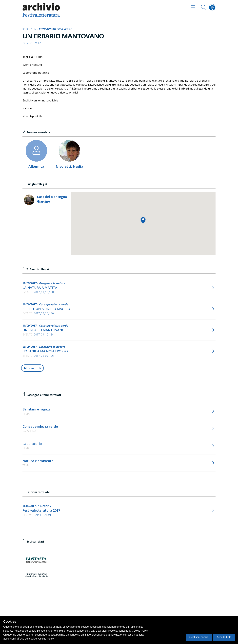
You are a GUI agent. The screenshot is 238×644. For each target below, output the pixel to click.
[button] (143, 220)
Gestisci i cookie (199, 637)
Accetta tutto (224, 637)
